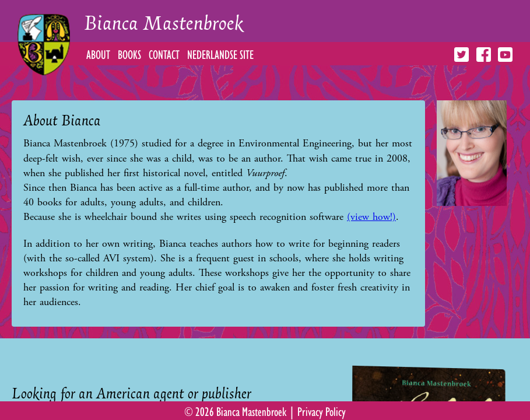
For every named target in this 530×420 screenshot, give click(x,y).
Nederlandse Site (220, 54)
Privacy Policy (322, 411)
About (98, 54)
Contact (164, 54)
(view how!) (371, 217)
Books (129, 54)
